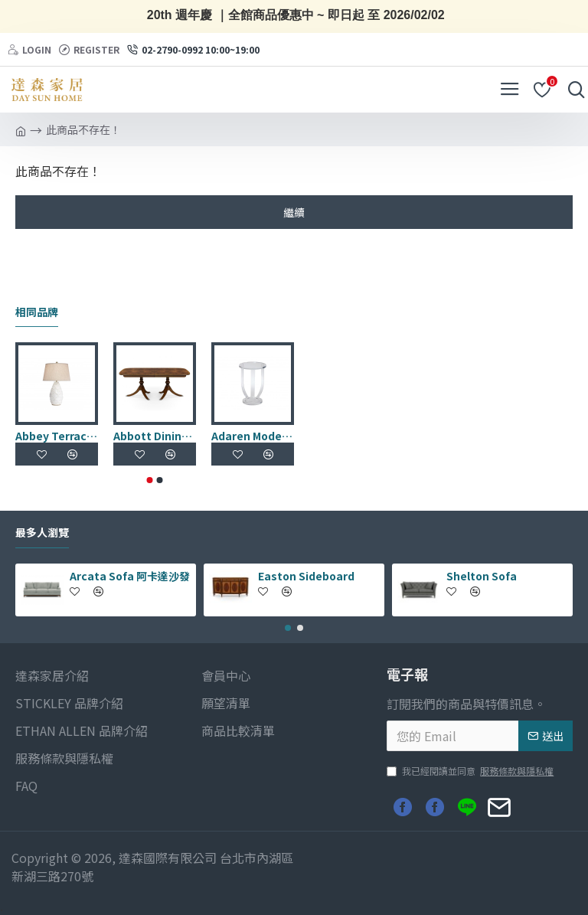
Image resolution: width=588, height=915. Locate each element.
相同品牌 (37, 312)
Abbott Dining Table (155, 436)
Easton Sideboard (306, 576)
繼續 (294, 212)
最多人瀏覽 (42, 533)
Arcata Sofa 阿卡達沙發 (130, 576)
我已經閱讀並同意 (471, 771)
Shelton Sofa (482, 576)
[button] (150, 480)
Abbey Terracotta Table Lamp (57, 436)
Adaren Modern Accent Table (253, 436)
